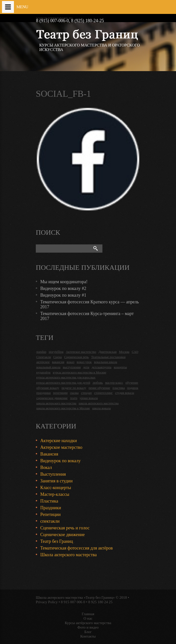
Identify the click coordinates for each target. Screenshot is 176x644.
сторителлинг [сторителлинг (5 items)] (104, 393)
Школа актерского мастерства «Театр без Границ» (75, 598)
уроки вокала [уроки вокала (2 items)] (89, 398)
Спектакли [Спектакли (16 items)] (44, 357)
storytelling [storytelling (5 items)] (56, 352)
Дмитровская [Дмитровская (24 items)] (108, 352)
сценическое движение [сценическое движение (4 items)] (52, 398)
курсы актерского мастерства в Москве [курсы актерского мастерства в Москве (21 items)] (80, 372)
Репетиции (50, 514)
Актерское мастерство (61, 447)
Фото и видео (88, 627)
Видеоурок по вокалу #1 (63, 295)
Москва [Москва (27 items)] (124, 352)
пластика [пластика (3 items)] (119, 388)
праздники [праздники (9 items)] (44, 393)
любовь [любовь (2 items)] (98, 383)
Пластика (49, 501)
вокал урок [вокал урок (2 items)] (84, 362)
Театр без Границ (57, 541)
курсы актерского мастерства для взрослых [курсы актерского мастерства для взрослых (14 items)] (66, 377)
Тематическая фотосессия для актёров (77, 548)
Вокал (46, 467)
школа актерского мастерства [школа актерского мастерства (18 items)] (56, 403)
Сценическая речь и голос (65, 528)
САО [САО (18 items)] (135, 352)
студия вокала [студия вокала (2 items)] (125, 393)
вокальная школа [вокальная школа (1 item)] (106, 362)
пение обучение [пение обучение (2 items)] (99, 388)
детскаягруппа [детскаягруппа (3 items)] (101, 367)
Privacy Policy (47, 602)
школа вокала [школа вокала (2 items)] (101, 408)
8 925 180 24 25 (100, 602)
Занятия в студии (56, 481)
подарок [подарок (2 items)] (133, 388)
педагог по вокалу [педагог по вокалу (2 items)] (74, 388)
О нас (88, 618)
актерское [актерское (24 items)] (43, 362)
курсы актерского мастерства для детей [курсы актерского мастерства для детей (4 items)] (63, 383)
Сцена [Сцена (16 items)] (57, 357)
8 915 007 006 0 (73, 602)
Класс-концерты (56, 488)
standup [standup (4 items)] (41, 352)
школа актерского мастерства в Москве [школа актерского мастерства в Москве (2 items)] (63, 408)
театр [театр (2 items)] (74, 398)
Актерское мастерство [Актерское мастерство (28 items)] (81, 352)
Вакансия (49, 454)
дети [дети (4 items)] (86, 367)
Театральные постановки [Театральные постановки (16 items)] (108, 357)
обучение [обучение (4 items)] (132, 383)
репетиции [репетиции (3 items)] (60, 393)
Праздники (51, 508)
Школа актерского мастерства (68, 555)
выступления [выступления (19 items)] (72, 367)
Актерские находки (59, 441)
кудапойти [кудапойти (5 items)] (43, 372)
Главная (88, 614)
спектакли (50, 521)
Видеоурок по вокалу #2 (63, 288)
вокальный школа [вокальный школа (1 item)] (48, 367)
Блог (88, 632)
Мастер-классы (55, 494)
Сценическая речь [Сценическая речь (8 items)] (76, 357)
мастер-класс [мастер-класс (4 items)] (114, 383)
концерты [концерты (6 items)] (120, 367)
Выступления (53, 474)
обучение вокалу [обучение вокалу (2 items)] (48, 388)
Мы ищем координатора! (64, 282)
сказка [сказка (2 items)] (74, 393)
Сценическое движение (63, 535)
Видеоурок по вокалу (60, 461)
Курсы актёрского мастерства (88, 623)
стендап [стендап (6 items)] (86, 393)
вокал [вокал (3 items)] (70, 362)
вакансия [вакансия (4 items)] (58, 362)
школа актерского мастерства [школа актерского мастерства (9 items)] (99, 403)
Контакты (88, 636)
